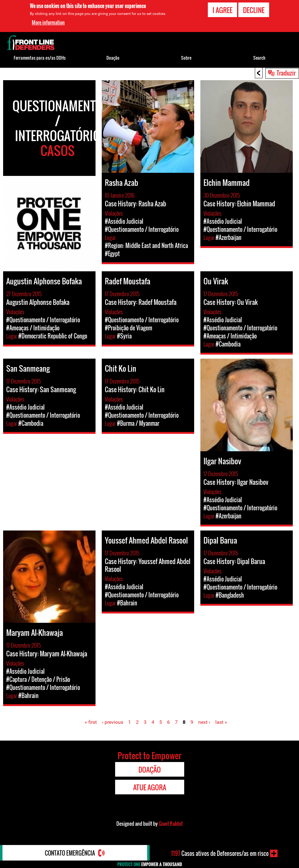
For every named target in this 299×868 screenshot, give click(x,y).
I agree (222, 10)
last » (221, 722)
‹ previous (112, 722)
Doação (113, 58)
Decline (254, 10)
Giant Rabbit (171, 824)
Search (259, 58)
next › (204, 722)
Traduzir (286, 73)
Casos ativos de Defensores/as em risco (220, 853)
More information (48, 22)
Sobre (186, 58)
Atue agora (150, 787)
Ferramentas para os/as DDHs (40, 58)
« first (91, 722)
